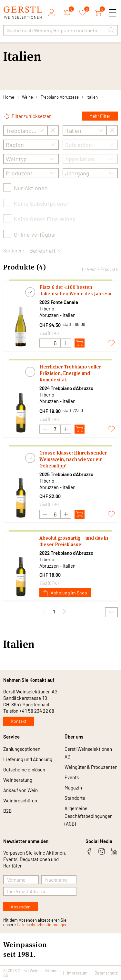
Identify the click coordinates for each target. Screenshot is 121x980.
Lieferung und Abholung (28, 759)
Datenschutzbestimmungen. (43, 925)
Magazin (73, 788)
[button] (112, 30)
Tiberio (47, 309)
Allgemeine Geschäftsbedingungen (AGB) (89, 816)
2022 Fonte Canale (59, 302)
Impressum (77, 973)
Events (72, 777)
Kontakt (19, 721)
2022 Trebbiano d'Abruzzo (66, 553)
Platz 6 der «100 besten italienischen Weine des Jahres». (76, 290)
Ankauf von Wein (20, 790)
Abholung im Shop (65, 593)
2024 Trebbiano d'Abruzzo (66, 388)
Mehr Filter (100, 116)
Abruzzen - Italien (57, 315)
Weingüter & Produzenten (91, 767)
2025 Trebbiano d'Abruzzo (66, 474)
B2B (7, 811)
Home (9, 97)
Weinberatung (18, 780)
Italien (92, 97)
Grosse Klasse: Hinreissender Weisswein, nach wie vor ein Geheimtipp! (73, 459)
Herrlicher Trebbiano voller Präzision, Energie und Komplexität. (70, 373)
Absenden (21, 907)
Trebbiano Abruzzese (60, 97)
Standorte (75, 798)
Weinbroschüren (20, 800)
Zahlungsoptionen (22, 749)
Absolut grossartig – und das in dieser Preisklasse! (74, 541)
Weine (27, 97)
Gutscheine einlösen (24, 769)
